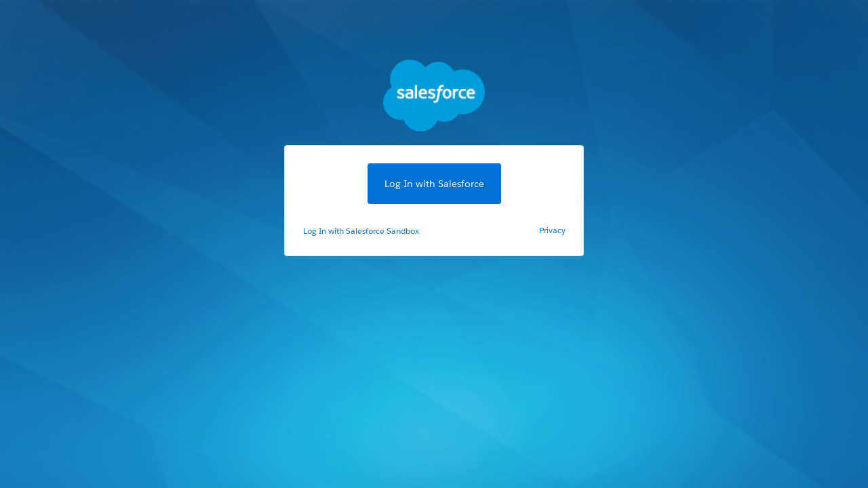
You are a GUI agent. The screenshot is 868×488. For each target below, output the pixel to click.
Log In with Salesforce (434, 184)
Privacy (552, 230)
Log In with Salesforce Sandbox (361, 231)
